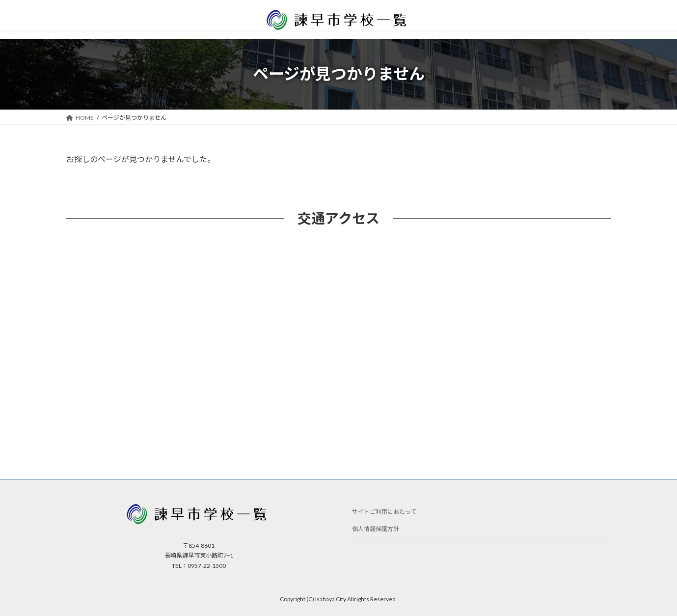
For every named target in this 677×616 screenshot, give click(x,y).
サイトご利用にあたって (384, 512)
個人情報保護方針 (376, 529)
